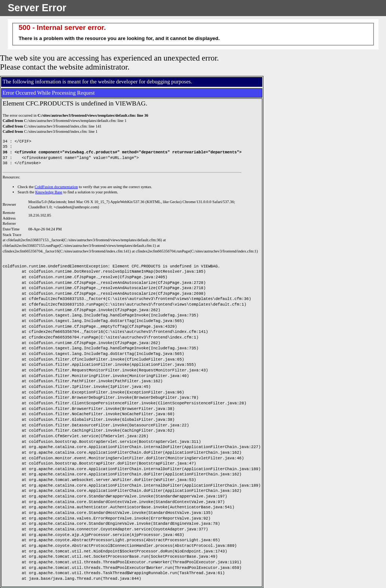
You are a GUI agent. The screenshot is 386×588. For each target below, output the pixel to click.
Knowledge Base (49, 192)
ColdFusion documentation (56, 187)
